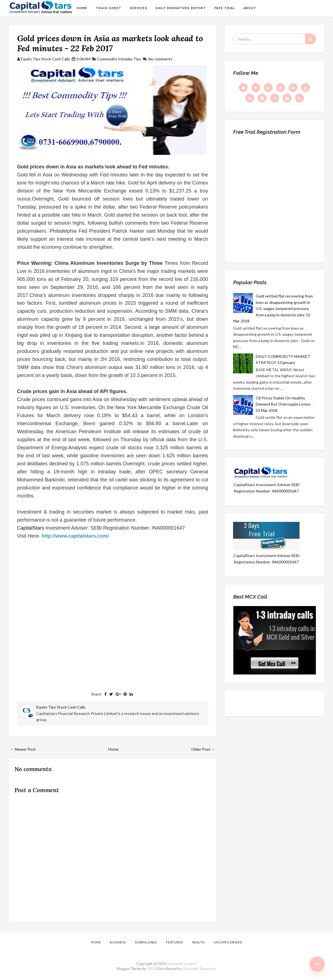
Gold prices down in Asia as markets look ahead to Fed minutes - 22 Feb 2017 (110, 43)
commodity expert (182, 964)
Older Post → (203, 749)
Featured (174, 942)
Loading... (275, 196)
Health (198, 942)
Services (138, 8)
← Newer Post (23, 749)
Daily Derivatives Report (181, 8)
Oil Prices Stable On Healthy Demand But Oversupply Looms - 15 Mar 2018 (284, 404)
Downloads (146, 942)
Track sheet (108, 8)
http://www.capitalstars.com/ (75, 536)
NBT (151, 969)
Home (82, 8)
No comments (160, 59)
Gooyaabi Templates (199, 969)
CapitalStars (31, 528)
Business (118, 942)
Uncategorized (228, 942)
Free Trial (225, 8)
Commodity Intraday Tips (119, 59)
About (250, 8)
